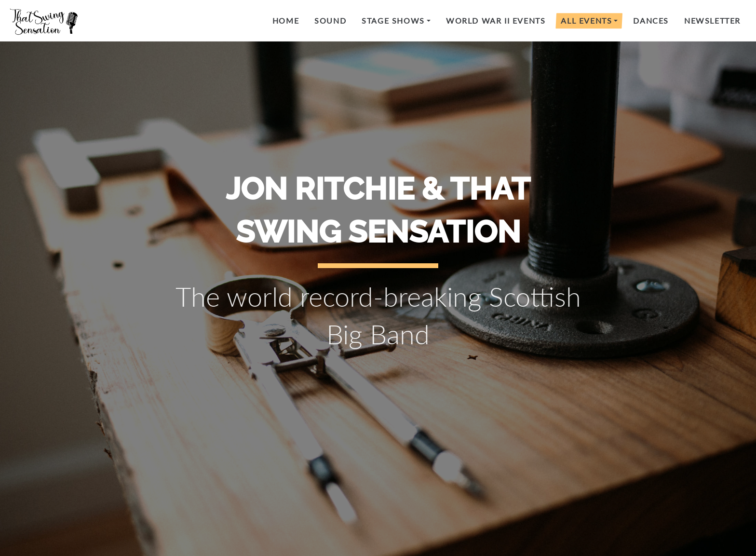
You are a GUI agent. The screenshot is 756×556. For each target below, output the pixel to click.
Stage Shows (393, 20)
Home (286, 20)
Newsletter (712, 20)
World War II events (496, 20)
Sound (330, 20)
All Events (586, 20)
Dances (651, 20)
